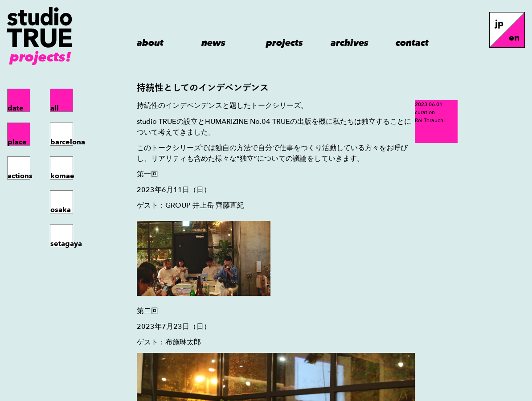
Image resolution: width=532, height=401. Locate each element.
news (213, 42)
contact (412, 42)
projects (284, 42)
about (150, 42)
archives (350, 42)
